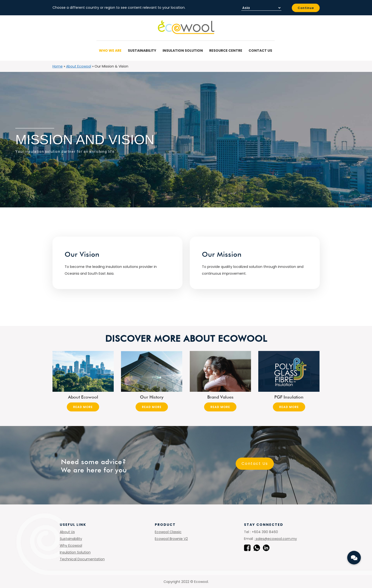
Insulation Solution (183, 51)
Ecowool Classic (168, 532)
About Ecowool (79, 66)
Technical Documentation (82, 559)
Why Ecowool (71, 545)
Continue (306, 8)
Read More (83, 407)
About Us (67, 532)
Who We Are (111, 51)
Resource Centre (226, 51)
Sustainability (143, 51)
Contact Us (260, 51)
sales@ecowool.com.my (276, 539)
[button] (354, 558)
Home (58, 66)
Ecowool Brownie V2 (171, 539)
